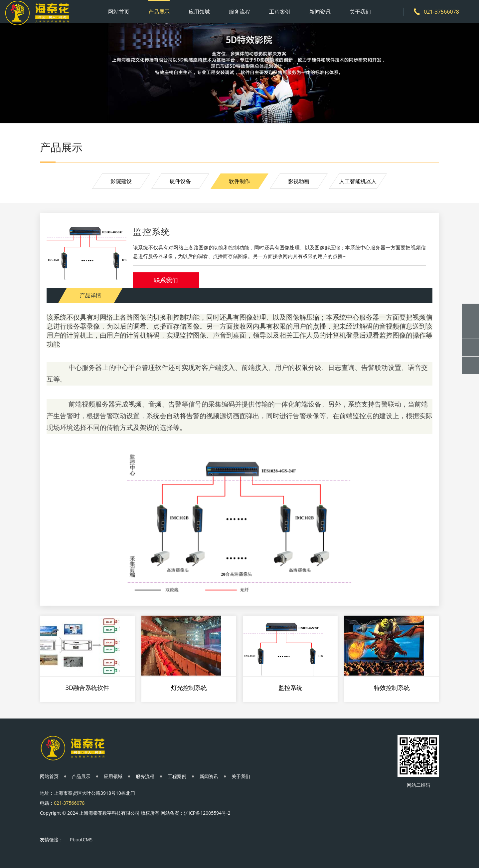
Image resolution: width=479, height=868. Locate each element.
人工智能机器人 (358, 181)
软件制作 (239, 181)
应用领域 (199, 12)
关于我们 (360, 12)
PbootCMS (81, 840)
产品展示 (159, 12)
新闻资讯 (320, 12)
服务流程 (239, 12)
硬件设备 (180, 181)
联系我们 (166, 280)
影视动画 (299, 181)
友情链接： (52, 840)
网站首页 (119, 12)
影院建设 (121, 181)
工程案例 (280, 12)
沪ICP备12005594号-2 (207, 813)
